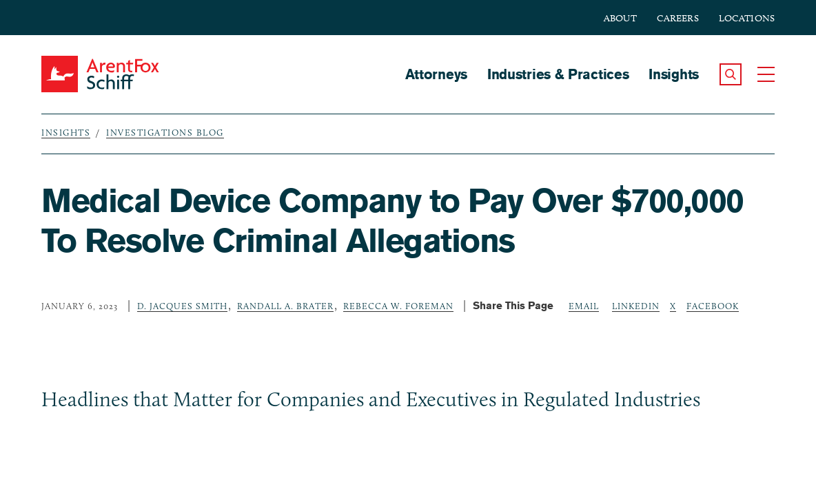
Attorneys (436, 74)
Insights (674, 74)
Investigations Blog (165, 132)
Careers (678, 18)
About (620, 18)
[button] (731, 74)
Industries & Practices (558, 74)
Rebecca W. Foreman (398, 306)
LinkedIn (636, 306)
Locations (747, 18)
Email (584, 306)
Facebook (713, 306)
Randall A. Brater (285, 306)
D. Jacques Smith (182, 306)
